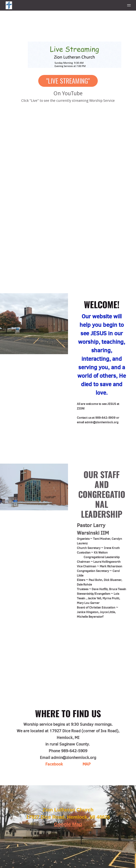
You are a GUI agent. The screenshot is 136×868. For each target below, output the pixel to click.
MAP (87, 764)
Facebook (54, 764)
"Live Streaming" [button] (68, 81)
